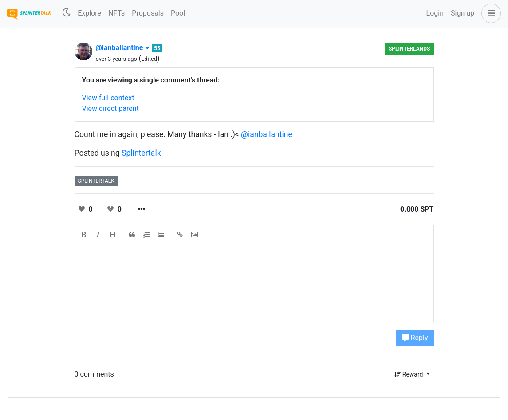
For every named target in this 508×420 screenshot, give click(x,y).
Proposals (148, 13)
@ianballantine (123, 48)
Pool (178, 13)
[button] (489, 13)
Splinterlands (410, 49)
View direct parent (110, 108)
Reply (415, 338)
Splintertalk (141, 153)
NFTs (116, 13)
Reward (410, 374)
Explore (89, 13)
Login (435, 13)
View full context (108, 98)
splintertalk (96, 181)
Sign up (463, 13)
